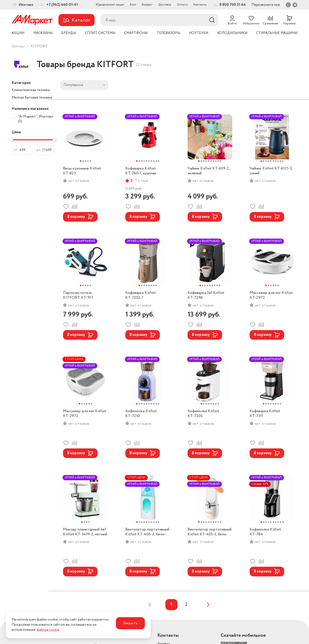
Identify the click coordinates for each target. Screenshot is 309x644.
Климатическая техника (31, 90)
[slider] (12, 140)
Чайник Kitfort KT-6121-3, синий (271, 171)
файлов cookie (48, 630)
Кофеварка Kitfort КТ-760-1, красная (141, 171)
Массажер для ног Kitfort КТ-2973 (271, 295)
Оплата (182, 5)
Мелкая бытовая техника (32, 98)
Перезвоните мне (266, 5)
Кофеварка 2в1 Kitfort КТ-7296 (206, 295)
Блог (133, 5)
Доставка (165, 5)
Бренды (18, 46)
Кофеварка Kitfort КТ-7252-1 (140, 295)
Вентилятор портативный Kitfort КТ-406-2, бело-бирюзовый (147, 532)
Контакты (200, 5)
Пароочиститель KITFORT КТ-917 (78, 295)
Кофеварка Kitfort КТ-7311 (265, 414)
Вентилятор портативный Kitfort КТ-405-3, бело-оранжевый (210, 532)
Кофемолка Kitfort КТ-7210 (141, 414)
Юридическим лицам (110, 5)
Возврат (147, 5)
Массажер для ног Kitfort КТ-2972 (85, 414)
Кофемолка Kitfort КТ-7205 (203, 414)
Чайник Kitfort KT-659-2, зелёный (209, 171)
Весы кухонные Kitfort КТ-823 (82, 171)
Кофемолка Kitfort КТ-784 (265, 532)
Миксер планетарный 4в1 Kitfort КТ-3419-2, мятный (85, 532)
